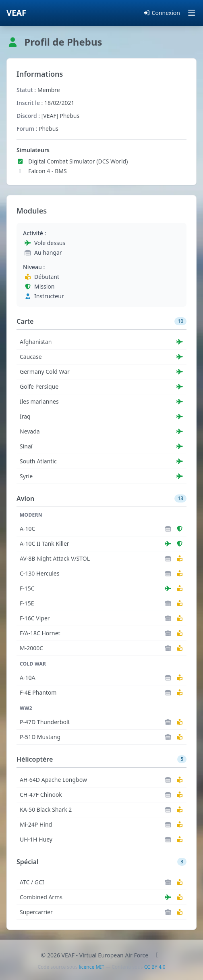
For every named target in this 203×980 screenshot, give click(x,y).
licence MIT (92, 967)
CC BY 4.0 (155, 967)
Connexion (162, 13)
